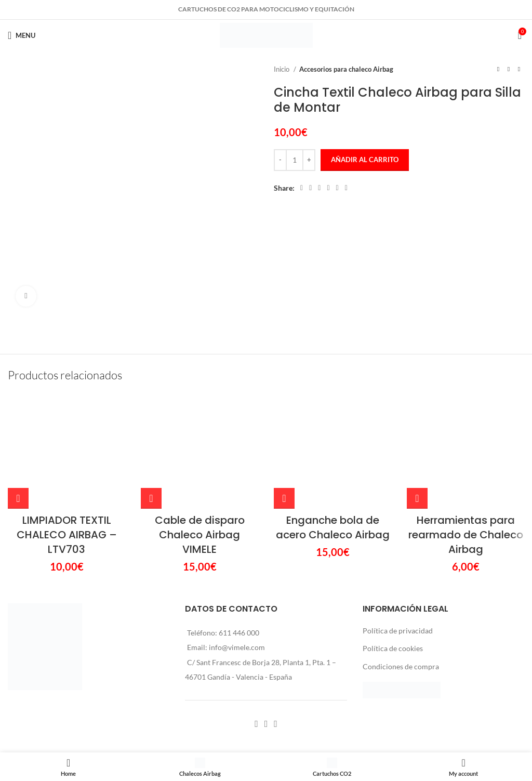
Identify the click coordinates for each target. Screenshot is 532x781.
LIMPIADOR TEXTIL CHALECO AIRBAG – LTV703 (67, 535)
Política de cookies (393, 648)
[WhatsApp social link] (337, 188)
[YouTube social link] (276, 724)
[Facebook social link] (302, 188)
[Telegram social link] (346, 188)
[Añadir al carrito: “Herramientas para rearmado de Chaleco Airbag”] (417, 498)
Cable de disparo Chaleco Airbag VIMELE (200, 535)
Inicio (282, 69)
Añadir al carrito (365, 160)
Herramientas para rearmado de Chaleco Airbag (466, 535)
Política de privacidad (398, 631)
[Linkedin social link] (328, 188)
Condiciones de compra (401, 666)
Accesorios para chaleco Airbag (346, 69)
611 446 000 (239, 633)
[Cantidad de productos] (295, 160)
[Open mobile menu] (22, 35)
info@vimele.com (237, 647)
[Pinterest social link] (319, 188)
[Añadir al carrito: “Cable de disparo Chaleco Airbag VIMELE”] (151, 498)
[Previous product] (498, 70)
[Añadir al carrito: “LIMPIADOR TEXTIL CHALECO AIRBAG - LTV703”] (18, 498)
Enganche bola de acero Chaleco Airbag (333, 527)
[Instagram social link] (266, 724)
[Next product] (519, 70)
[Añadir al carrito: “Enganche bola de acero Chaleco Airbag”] (284, 498)
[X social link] (310, 188)
